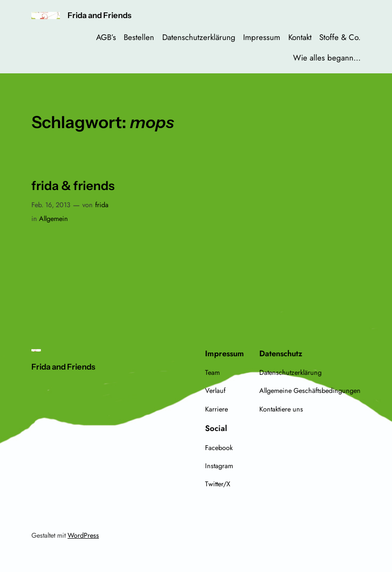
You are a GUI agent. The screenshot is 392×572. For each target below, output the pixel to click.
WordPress (83, 535)
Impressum (262, 37)
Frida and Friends (99, 15)
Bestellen (139, 37)
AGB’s (106, 37)
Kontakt (300, 37)
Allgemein (54, 219)
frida (102, 205)
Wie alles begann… (327, 58)
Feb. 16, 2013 (51, 205)
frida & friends (73, 186)
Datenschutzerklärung (199, 37)
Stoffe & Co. (340, 37)
